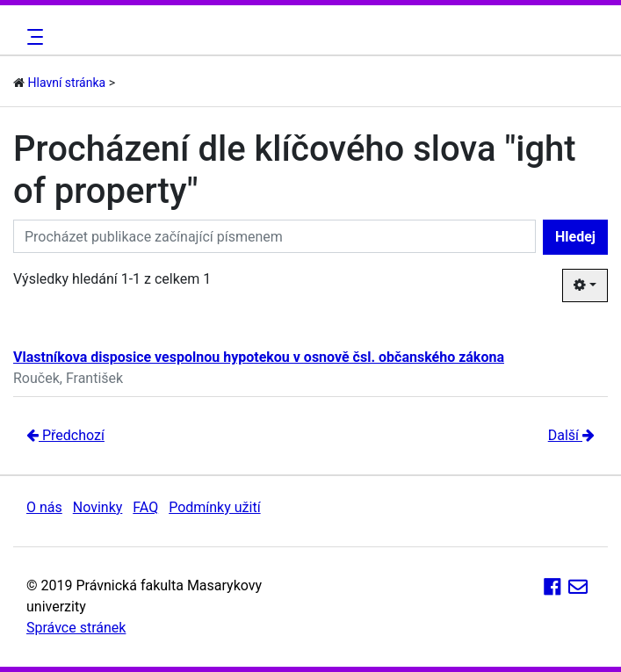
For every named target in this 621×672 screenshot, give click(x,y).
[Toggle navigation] (32, 37)
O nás (44, 507)
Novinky (98, 507)
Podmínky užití (214, 507)
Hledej (575, 237)
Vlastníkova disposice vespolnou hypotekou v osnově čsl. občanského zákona (259, 357)
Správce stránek (76, 628)
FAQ (145, 507)
